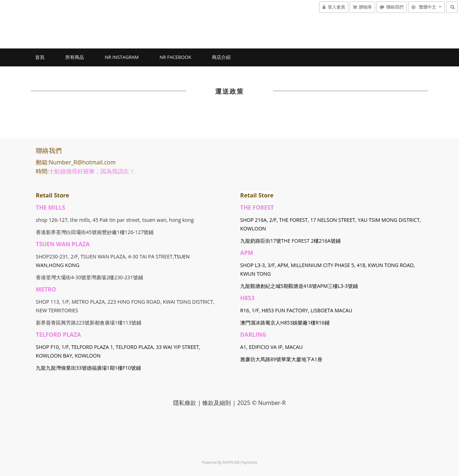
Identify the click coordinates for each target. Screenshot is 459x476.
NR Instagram (122, 57)
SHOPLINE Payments (240, 462)
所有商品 (75, 57)
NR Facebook (175, 57)
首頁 (40, 57)
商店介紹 (221, 57)
